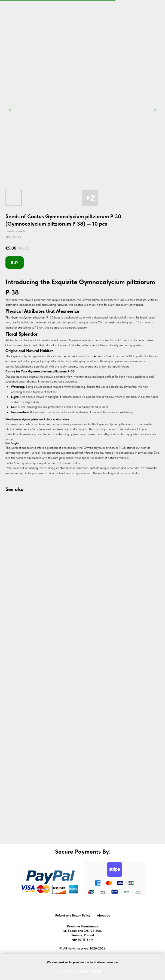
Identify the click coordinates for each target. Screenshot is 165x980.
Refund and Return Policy (73, 915)
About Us (103, 915)
